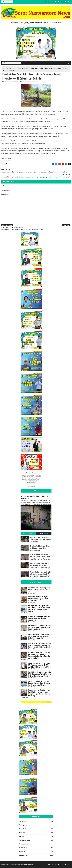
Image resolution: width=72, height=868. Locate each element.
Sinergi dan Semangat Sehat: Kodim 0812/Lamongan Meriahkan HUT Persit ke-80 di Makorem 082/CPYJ (41, 574)
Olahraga (24, 833)
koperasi (24, 829)
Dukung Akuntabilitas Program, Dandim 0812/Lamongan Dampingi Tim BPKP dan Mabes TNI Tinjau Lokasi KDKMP (40, 665)
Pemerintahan (25, 840)
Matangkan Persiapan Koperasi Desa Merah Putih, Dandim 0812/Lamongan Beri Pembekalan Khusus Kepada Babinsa (39, 609)
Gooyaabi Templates (28, 865)
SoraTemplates (11, 865)
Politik (23, 852)
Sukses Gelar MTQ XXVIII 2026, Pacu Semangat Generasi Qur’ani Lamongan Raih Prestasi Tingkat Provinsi (39, 683)
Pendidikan (24, 844)
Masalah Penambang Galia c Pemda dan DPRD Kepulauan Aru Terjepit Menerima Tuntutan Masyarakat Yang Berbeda (40, 674)
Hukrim (23, 821)
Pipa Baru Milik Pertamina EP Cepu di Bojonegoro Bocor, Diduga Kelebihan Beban (40, 548)
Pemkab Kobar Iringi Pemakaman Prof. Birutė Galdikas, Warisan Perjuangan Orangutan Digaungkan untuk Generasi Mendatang (39, 693)
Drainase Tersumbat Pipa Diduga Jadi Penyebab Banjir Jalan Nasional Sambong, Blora (40, 540)
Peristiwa (24, 848)
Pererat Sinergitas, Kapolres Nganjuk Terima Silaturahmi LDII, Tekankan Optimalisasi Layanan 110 (39, 636)
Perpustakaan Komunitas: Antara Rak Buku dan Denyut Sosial (35, 497)
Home (5, 68)
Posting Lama (66, 225)
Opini (23, 837)
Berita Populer (28, 534)
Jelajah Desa (25, 825)
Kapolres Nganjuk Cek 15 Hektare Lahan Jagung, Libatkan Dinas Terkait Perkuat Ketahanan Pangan (40, 566)
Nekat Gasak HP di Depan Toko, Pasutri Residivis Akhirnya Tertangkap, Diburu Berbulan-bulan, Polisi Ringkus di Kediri (40, 645)
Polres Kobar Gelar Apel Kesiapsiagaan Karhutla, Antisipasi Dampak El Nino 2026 (39, 590)
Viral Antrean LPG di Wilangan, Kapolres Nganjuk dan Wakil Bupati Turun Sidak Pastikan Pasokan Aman (41, 557)
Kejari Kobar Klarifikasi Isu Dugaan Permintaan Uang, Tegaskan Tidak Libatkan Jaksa (38, 599)
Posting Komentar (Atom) (17, 227)
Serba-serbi (12, 68)
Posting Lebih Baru (7, 225)
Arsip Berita (44, 534)
